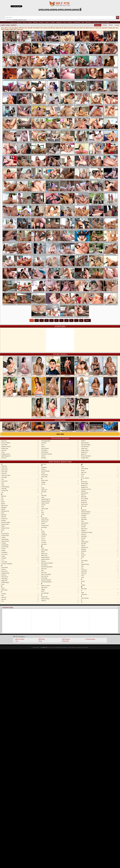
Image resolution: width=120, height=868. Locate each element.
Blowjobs (36, 22)
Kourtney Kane (60, 526)
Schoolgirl (100, 516)
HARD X (100, 441)
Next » (87, 320)
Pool (100, 476)
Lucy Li (60, 539)
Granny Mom (60, 475)
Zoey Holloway (100, 598)
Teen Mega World (60, 441)
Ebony (20, 588)
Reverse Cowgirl (105, 22)
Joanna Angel (60, 509)
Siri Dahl (100, 527)
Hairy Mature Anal (38, 28)
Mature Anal (8, 28)
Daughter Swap (20, 573)
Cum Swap (20, 562)
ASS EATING (20, 491)
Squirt (100, 540)
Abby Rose (20, 466)
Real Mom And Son (100, 489)
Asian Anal (98, 28)
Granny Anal (47, 28)
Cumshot (53, 22)
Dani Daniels (20, 567)
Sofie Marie (100, 536)
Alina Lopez (20, 472)
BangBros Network (20, 447)
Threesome (100, 570)
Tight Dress (100, 572)
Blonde (30, 22)
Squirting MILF (100, 542)
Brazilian (20, 521)
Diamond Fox (20, 577)
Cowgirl (47, 22)
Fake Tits (20, 599)
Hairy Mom (105, 28)
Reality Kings (20, 448)
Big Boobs (20, 507)
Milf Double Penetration (60, 563)
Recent (111, 25)
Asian (20, 485)
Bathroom (20, 496)
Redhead (100, 491)
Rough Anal (100, 502)
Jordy (60, 514)
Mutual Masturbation (60, 582)
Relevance (98, 25)
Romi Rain (100, 501)
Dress (20, 584)
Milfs (83, 22)
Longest (117, 25)
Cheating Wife (20, 545)
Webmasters (66, 641)
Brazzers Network (20, 443)
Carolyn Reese (20, 536)
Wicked (60, 447)
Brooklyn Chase (20, 528)
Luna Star (60, 542)
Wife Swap (100, 589)
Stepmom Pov (100, 547)
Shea (100, 521)
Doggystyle (59, 22)
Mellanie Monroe (60, 559)
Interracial (60, 492)
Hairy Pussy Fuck (68, 28)
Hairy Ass (76, 28)
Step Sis (100, 546)
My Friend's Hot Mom (60, 454)
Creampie (20, 558)
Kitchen (60, 524)
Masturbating (77, 22)
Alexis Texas (20, 470)
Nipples (60, 589)
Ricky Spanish (100, 493)
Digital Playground (20, 456)
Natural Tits (88, 22)
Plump (100, 474)
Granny (60, 473)
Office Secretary (60, 599)
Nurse (60, 591)
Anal (20, 479)
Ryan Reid (100, 506)
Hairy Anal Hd (59, 28)
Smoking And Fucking (100, 532)
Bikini (20, 513)
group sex (25, 20)
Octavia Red (60, 597)
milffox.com (45, 647)
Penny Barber (100, 469)
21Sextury (60, 443)
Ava (20, 492)
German (60, 469)
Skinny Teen (100, 529)
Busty (20, 530)
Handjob (60, 482)
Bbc (20, 498)
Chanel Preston (20, 541)
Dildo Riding (20, 579)
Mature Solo (60, 556)
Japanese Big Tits (60, 499)
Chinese (20, 549)
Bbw (20, 500)
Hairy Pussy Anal (90, 28)
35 (81, 320)
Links (17, 641)
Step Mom (100, 544)
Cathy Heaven (20, 539)
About (40, 641)
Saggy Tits (100, 510)
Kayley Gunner (60, 520)
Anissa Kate (20, 481)
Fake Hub (20, 450)
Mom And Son (60, 576)
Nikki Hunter (60, 587)
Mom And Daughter (60, 574)
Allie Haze (20, 474)
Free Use (60, 464)
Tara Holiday (100, 561)
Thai (100, 568)
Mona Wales (60, 578)
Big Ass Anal (20, 506)
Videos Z (60, 456)
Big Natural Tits (20, 511)
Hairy (3, 28)
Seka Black (100, 519)
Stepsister (100, 549)
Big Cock (19, 22)
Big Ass (20, 504)
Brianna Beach (20, 524)
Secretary (100, 517)
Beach (20, 502)
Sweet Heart (100, 448)
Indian (60, 488)
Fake (20, 596)
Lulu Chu (60, 541)
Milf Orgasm (60, 565)
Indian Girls (60, 490)
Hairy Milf (30, 28)
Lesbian (60, 533)
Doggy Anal (20, 581)
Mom (60, 571)
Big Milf (20, 509)
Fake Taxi (20, 598)
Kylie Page (60, 527)
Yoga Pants (100, 594)
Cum (20, 560)
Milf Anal (53, 28)
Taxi (100, 562)
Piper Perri (100, 472)
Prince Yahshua (100, 478)
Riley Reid (100, 497)
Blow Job (20, 517)
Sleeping (100, 531)
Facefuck (20, 594)
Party (100, 467)
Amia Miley (20, 477)
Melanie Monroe (60, 557)
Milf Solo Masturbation (60, 567)
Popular (105, 25)
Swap (100, 557)
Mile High (60, 458)
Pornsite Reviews (90, 639)
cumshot (16, 20)
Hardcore (70, 22)
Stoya (100, 553)
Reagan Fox (100, 486)
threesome (20, 20)
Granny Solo (60, 477)
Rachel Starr (100, 482)
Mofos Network (60, 448)
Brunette (41, 22)
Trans (100, 576)
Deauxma (20, 575)
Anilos (20, 452)
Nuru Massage (60, 593)
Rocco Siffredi (100, 499)
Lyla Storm (60, 544)
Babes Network (100, 443)
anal (14, 20)
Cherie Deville (20, 547)
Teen (100, 566)
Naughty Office (100, 458)
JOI (60, 510)
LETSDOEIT (60, 450)
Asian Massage (20, 487)
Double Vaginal (20, 582)
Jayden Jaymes (60, 503)
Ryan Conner (100, 504)
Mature (60, 552)
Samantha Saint (100, 514)
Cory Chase (20, 554)
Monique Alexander (60, 580)
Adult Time (20, 441)
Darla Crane (20, 571)
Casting (20, 537)
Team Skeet (20, 445)
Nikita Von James (60, 586)
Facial (65, 22)
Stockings (100, 551)
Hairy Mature (15, 28)
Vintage (100, 585)
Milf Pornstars (66, 639)
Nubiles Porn (100, 452)
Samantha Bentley (100, 512)
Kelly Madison (60, 452)
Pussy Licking (96, 22)
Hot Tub (60, 484)
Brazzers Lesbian (20, 522)
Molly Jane (60, 569)
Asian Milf (20, 489)
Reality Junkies (100, 450)
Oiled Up (60, 601)
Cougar (20, 556)
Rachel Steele (100, 484)
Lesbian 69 (60, 535)
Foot (20, 601)
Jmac (60, 507)
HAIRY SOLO (13, 29)
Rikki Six (100, 495)
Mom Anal (82, 28)
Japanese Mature (60, 501)
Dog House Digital (100, 445)
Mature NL (100, 454)
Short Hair (100, 525)
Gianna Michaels (60, 471)
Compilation (20, 552)
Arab (20, 483)
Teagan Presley (100, 564)
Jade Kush (60, 495)
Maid (60, 548)
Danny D (20, 569)
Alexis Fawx (20, 468)
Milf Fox (60, 4)
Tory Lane (100, 574)
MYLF (60, 445)
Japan (60, 497)
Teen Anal (20, 29)
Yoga (100, 593)
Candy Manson (20, 534)
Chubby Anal (112, 28)
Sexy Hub (20, 458)
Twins (100, 578)
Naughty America (20, 454)
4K (100, 602)
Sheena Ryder (100, 523)
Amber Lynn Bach (20, 475)
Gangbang (60, 467)
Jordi (60, 512)
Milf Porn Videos (20, 639)
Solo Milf (100, 538)
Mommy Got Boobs (100, 456)
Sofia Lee (100, 534)
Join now (60, 434)
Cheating (20, 543)
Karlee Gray (60, 518)
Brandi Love (20, 519)
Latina (60, 531)
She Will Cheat (100, 447)
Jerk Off (60, 505)
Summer (100, 555)
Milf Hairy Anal (23, 28)
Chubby (20, 551)
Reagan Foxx (100, 487)
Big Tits (25, 22)
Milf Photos (42, 639)
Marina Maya (60, 550)
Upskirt (100, 581)
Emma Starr (20, 590)
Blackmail (20, 515)
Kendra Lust (60, 522)
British (20, 526)
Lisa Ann (60, 537)
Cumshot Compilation (20, 564)
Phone (100, 471)
